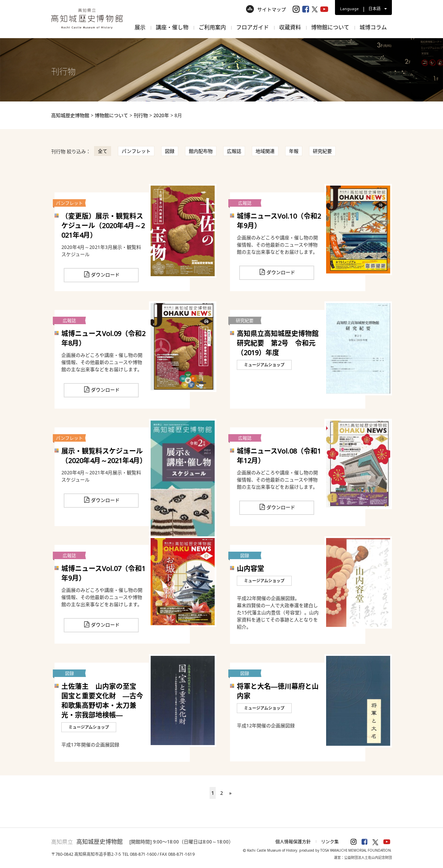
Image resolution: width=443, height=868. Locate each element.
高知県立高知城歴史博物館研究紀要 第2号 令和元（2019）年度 (278, 343)
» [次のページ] (230, 793)
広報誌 (234, 151)
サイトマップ (266, 9)
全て (103, 151)
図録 (170, 151)
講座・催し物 (172, 27)
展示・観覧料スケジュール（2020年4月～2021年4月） (104, 456)
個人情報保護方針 (293, 841)
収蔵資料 (290, 27)
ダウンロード (105, 275)
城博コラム (373, 27)
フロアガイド (253, 27)
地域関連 (265, 151)
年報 (294, 151)
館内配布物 (201, 151)
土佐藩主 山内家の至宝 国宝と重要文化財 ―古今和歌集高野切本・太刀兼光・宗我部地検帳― (102, 701)
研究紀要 (322, 151)
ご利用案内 (212, 27)
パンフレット (136, 151)
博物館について (330, 27)
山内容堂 (250, 569)
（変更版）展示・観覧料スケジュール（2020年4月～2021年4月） (103, 226)
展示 (140, 27)
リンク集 (330, 841)
